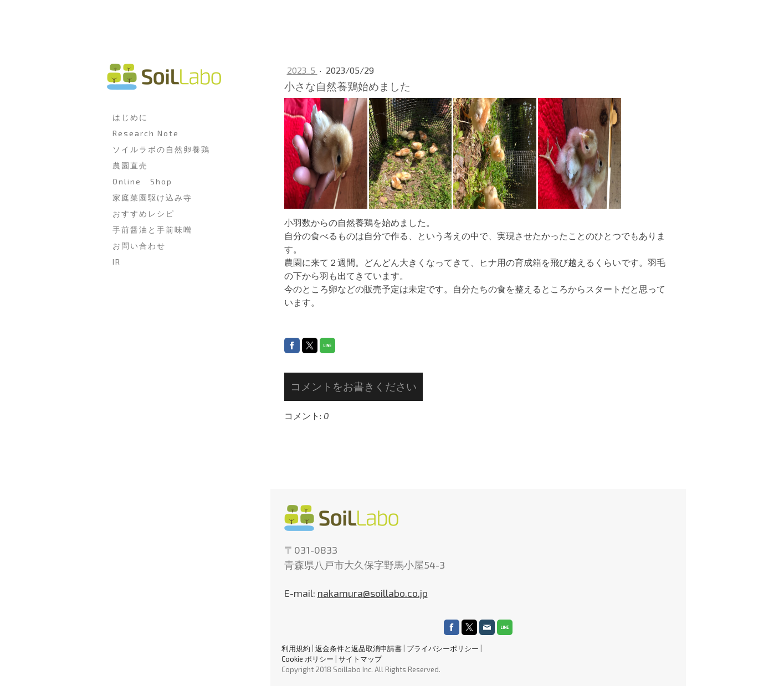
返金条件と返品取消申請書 (358, 648)
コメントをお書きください (353, 386)
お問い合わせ (139, 246)
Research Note (146, 133)
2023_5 (302, 70)
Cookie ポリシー (308, 659)
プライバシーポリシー (443, 648)
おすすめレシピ (144, 213)
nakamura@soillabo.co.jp (373, 593)
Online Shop (142, 181)
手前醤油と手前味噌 (152, 229)
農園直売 (130, 165)
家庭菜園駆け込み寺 (152, 197)
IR (117, 262)
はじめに (130, 117)
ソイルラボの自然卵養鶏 (161, 149)
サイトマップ (360, 659)
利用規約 (296, 648)
